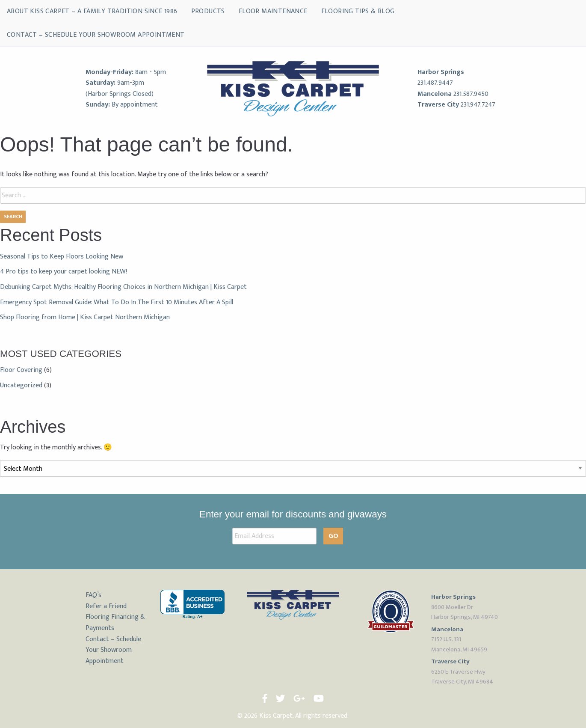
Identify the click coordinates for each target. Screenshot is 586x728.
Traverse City (438, 105)
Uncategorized (21, 385)
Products (208, 11)
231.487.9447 (435, 83)
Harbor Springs (441, 72)
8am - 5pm (151, 72)
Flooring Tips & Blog (358, 11)
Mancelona (435, 94)
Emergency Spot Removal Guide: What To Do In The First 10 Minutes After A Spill (117, 302)
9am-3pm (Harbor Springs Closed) (120, 88)
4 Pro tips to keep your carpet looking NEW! (64, 272)
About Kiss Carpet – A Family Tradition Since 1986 (92, 11)
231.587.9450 (471, 94)
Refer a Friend (106, 606)
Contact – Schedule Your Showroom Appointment (96, 35)
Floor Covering (21, 370)
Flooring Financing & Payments (115, 623)
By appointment (135, 105)
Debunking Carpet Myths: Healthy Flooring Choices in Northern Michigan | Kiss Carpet (123, 287)
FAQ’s (93, 595)
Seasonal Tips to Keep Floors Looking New (62, 257)
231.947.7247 (478, 105)
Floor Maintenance (273, 11)
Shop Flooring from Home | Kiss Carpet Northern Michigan (85, 317)
